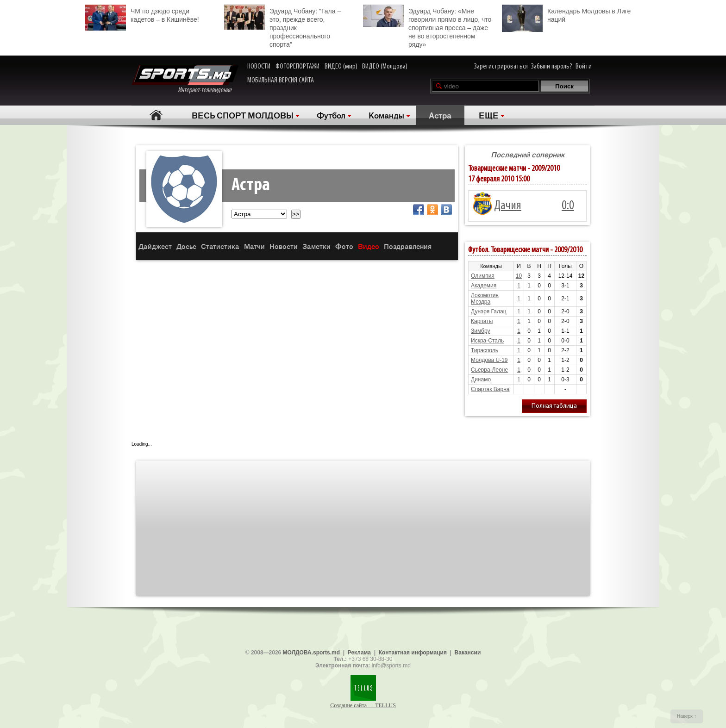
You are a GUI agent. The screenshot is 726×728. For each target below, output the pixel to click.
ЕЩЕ (489, 115)
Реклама (359, 653)
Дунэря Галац (489, 311)
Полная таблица (554, 406)
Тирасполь (485, 350)
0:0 (568, 206)
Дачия (508, 206)
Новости (284, 246)
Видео (369, 246)
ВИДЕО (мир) (341, 67)
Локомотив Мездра (485, 299)
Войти (584, 67)
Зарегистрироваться (501, 67)
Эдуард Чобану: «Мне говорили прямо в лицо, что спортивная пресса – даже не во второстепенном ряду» (427, 26)
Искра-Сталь (487, 341)
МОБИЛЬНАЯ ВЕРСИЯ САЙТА (281, 81)
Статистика (220, 246)
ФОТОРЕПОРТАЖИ (297, 67)
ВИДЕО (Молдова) (385, 67)
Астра (440, 115)
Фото (344, 246)
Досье (186, 246)
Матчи (254, 246)
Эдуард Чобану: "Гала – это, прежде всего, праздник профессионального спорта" (282, 26)
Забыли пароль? (552, 67)
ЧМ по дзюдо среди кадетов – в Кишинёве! (142, 14)
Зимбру (480, 331)
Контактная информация (413, 653)
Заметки (316, 246)
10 (519, 276)
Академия (484, 286)
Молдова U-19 (489, 360)
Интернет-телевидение (185, 79)
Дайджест (155, 246)
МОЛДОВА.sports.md (311, 653)
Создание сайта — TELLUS (363, 705)
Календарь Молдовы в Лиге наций (566, 14)
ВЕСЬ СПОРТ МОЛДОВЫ (243, 115)
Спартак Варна (490, 389)
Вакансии (468, 653)
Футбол (331, 115)
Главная (156, 115)
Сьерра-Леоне (489, 370)
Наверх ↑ (687, 716)
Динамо (481, 380)
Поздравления (408, 246)
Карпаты (482, 321)
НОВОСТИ (259, 67)
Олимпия (483, 276)
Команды (386, 115)
